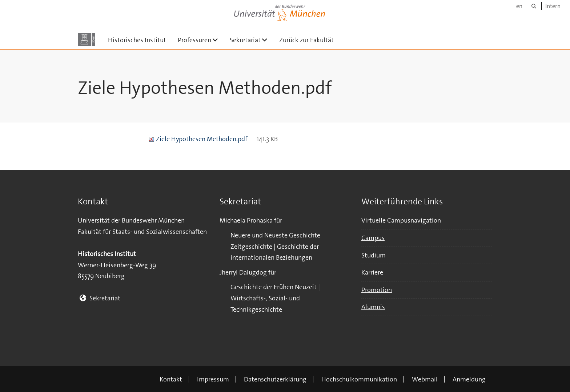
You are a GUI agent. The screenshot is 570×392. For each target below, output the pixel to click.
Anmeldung (469, 379)
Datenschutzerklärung (275, 379)
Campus (373, 238)
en (519, 6)
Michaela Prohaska (246, 220)
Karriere (372, 272)
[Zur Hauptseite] (86, 39)
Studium (374, 255)
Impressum (213, 379)
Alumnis (373, 307)
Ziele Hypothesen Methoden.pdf (199, 139)
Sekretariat (252, 40)
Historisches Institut (137, 40)
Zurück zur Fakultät (306, 40)
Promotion (377, 290)
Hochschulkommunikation (359, 379)
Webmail (425, 379)
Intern (553, 6)
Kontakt (171, 379)
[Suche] (534, 6)
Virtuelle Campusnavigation (401, 220)
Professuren (201, 40)
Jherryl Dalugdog (243, 272)
